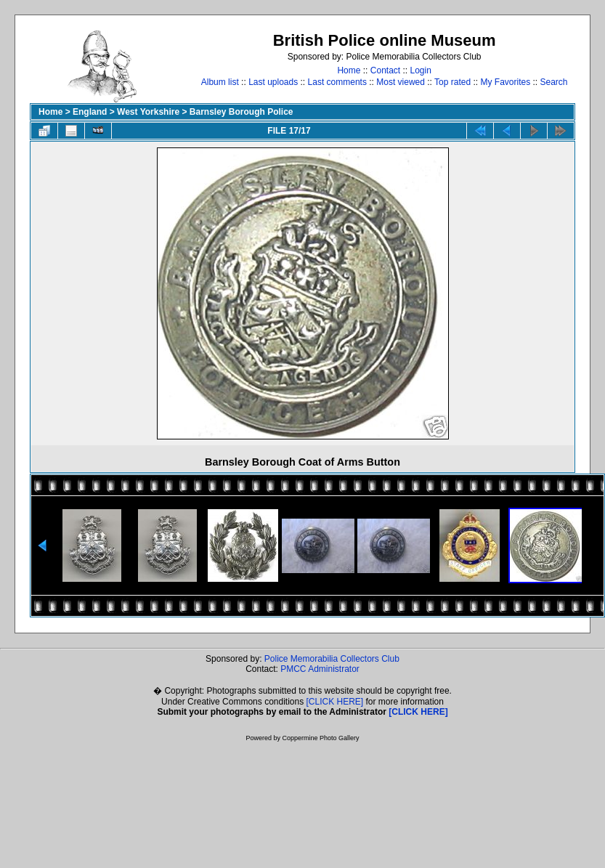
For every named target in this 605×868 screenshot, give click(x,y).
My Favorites (505, 82)
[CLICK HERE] (335, 702)
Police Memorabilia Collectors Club (332, 659)
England (90, 112)
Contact (385, 70)
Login (421, 70)
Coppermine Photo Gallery (320, 738)
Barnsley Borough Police (241, 112)
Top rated (452, 82)
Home (349, 70)
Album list (220, 82)
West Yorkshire (148, 112)
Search (554, 82)
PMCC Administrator (320, 669)
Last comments (337, 82)
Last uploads (273, 82)
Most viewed (401, 82)
